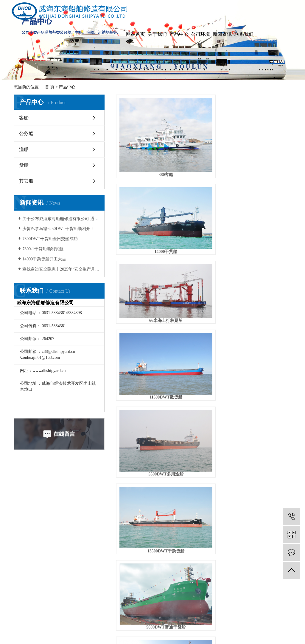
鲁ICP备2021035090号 (171, 637)
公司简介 (48, 513)
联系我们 (244, 34)
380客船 (144, 139)
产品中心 (179, 34)
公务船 (26, 133)
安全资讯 (113, 545)
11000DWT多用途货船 (144, 334)
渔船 (24, 149)
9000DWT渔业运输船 (264, 233)
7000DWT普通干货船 (264, 280)
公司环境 (200, 34)
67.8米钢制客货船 (204, 233)
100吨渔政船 (204, 388)
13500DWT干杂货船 (264, 186)
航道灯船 (144, 388)
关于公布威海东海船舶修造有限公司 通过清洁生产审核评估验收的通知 (61, 219)
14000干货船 (204, 139)
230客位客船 (264, 388)
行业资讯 (113, 534)
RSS (156, 629)
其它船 (26, 181)
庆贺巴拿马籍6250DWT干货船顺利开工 (58, 229)
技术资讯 (113, 524)
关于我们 (157, 34)
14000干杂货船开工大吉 (44, 259)
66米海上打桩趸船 (264, 139)
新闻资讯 (222, 34)
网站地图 (141, 629)
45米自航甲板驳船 (204, 334)
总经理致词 (50, 524)
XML (168, 629)
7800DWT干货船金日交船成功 (50, 239)
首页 (167, 461)
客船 (24, 118)
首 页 (50, 87)
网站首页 (136, 34)
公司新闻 (113, 513)
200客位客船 (144, 441)
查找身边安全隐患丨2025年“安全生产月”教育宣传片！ (61, 269)
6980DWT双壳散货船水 (143, 280)
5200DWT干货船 (204, 280)
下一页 (229, 461)
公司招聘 (135, 524)
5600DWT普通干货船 (143, 233)
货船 (24, 165)
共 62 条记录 (143, 461)
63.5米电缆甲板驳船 (264, 334)
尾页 (248, 461)
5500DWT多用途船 (204, 186)
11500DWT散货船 (144, 186)
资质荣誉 (48, 534)
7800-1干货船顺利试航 (43, 249)
